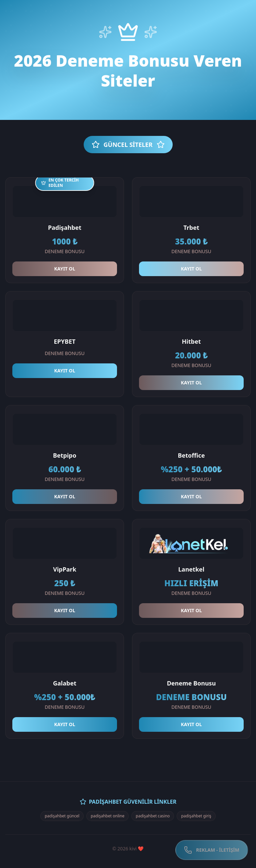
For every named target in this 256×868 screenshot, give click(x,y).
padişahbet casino (153, 816)
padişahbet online (107, 816)
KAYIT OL (65, 269)
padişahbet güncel (62, 816)
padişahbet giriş (196, 816)
